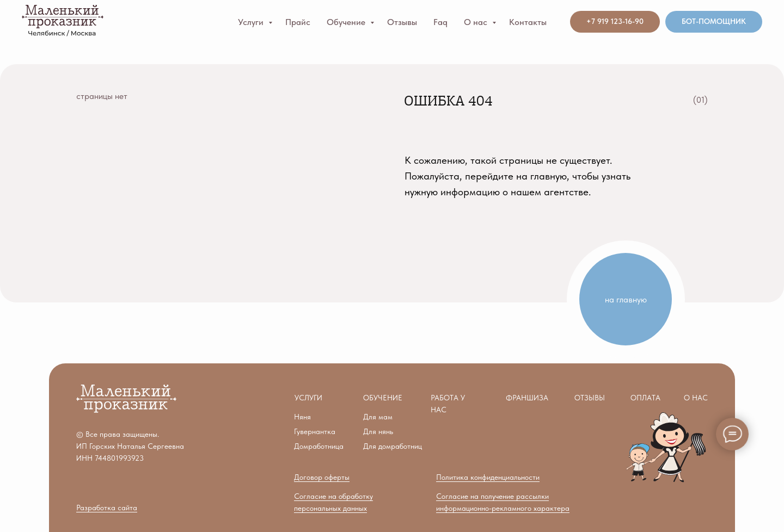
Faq (440, 22)
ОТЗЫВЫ (590, 398)
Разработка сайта (107, 508)
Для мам (378, 417)
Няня (302, 417)
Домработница (319, 446)
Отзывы (402, 22)
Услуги (252, 22)
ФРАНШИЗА (527, 398)
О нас (477, 22)
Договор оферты (322, 477)
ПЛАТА (645, 398)
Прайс (298, 22)
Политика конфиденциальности (488, 477)
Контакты (528, 22)
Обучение (347, 22)
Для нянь (378, 431)
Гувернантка (315, 431)
